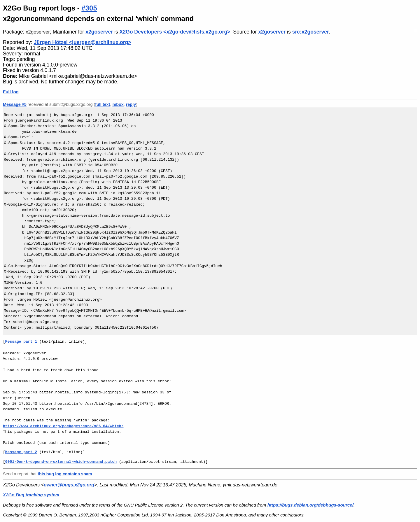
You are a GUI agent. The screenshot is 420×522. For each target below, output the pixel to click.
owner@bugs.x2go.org (69, 485)
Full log (11, 92)
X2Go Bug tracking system (31, 495)
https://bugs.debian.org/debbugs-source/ (310, 505)
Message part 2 (21, 452)
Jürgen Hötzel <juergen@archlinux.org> (83, 42)
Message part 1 (21, 341)
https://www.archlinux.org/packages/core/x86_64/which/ (63, 426)
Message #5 (15, 104)
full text (103, 104)
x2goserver (38, 32)
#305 (89, 8)
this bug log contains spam (65, 474)
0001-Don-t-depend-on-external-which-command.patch (61, 462)
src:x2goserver (311, 32)
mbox (118, 104)
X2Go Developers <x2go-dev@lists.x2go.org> (175, 32)
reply (131, 104)
